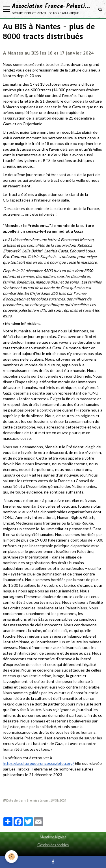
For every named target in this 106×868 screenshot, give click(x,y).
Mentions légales (53, 837)
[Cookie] (11, 857)
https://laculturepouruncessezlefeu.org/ (38, 763)
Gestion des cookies (53, 845)
